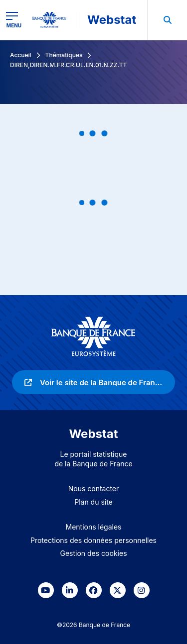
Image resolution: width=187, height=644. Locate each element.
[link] (93, 382)
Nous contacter (94, 488)
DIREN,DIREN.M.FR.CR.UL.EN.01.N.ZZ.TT (68, 65)
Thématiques (64, 55)
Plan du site (93, 502)
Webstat (112, 20)
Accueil (21, 55)
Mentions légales (94, 527)
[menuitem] (167, 20)
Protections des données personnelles (93, 540)
